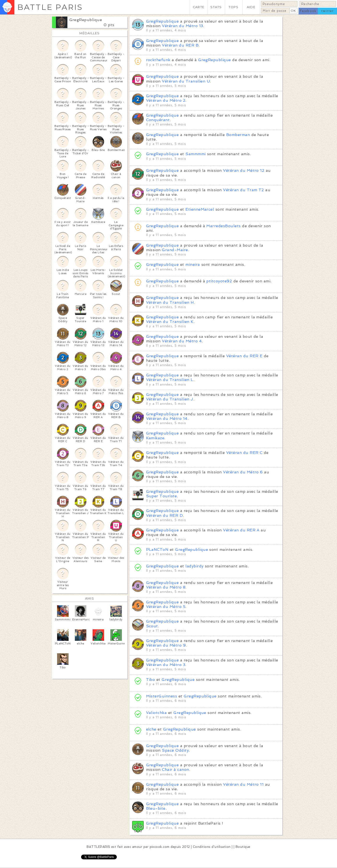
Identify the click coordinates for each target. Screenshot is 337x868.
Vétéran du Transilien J (170, 399)
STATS (216, 7)
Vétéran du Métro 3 (166, 665)
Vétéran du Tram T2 (244, 190)
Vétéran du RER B (180, 45)
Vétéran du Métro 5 (166, 607)
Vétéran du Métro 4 (182, 341)
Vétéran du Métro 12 (244, 170)
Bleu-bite (156, 808)
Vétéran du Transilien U (186, 81)
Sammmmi (195, 154)
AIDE (251, 7)
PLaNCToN (157, 550)
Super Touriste (162, 496)
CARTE (199, 7)
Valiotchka (157, 713)
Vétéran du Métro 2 (166, 100)
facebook (308, 11)
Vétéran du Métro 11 (243, 784)
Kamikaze (155, 438)
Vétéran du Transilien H (170, 302)
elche (151, 729)
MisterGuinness (162, 696)
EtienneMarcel (200, 209)
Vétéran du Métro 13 (182, 26)
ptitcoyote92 (219, 281)
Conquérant (158, 120)
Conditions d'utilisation (212, 847)
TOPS (234, 7)
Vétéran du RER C (244, 453)
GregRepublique (86, 20)
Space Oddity (175, 750)
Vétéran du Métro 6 (243, 472)
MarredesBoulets (223, 226)
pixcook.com (160, 847)
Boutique (243, 847)
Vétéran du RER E (244, 356)
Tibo (151, 680)
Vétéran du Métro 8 (166, 587)
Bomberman (238, 135)
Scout (152, 626)
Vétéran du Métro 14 (167, 419)
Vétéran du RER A (241, 530)
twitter (327, 11)
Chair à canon (175, 770)
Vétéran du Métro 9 (166, 645)
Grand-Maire (175, 250)
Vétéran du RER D (165, 515)
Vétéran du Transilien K (170, 322)
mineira (193, 265)
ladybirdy (194, 566)
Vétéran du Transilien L (170, 380)
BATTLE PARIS (50, 7)
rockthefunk (158, 60)
